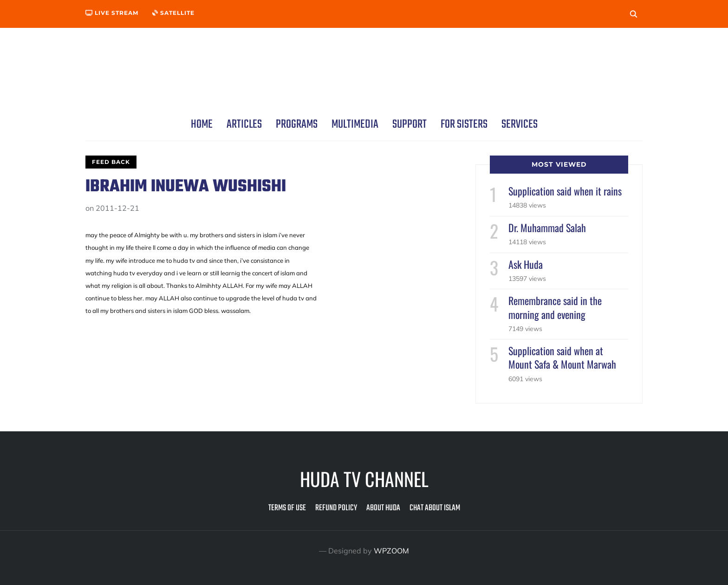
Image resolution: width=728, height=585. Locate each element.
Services (520, 124)
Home (202, 124)
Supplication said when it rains (565, 191)
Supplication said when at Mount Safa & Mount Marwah (562, 357)
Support (409, 124)
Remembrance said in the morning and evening (555, 307)
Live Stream (112, 13)
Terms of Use (287, 508)
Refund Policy (336, 508)
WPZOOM (391, 551)
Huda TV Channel (364, 479)
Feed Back (111, 162)
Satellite (173, 13)
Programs (297, 124)
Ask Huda (526, 264)
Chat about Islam (435, 508)
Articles (244, 124)
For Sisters (464, 124)
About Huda (383, 508)
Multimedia (355, 124)
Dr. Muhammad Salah (547, 227)
